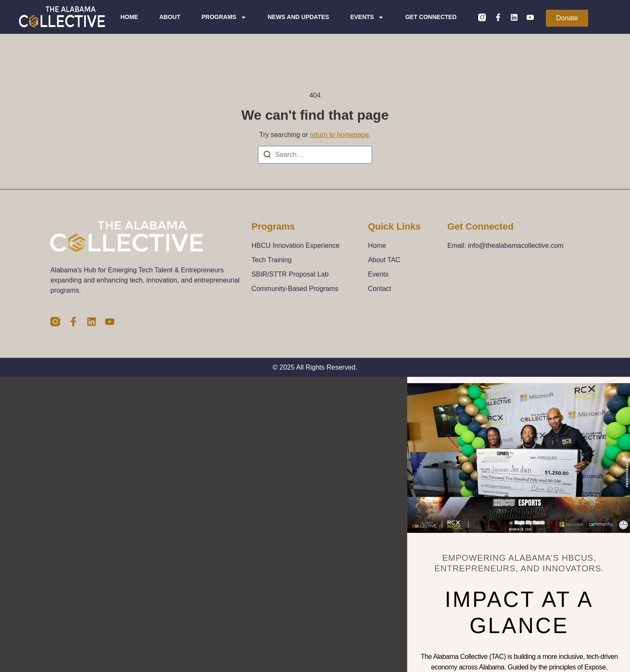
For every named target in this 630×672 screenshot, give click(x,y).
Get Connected (431, 17)
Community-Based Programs (295, 289)
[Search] (267, 156)
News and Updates (299, 17)
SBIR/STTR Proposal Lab (290, 274)
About (170, 17)
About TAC (384, 260)
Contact (379, 289)
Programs (224, 17)
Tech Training (272, 260)
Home (130, 17)
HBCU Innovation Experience (296, 245)
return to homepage (340, 135)
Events (367, 17)
